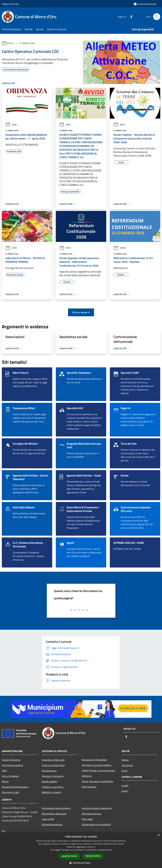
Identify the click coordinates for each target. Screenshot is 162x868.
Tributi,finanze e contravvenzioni (98, 770)
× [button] (159, 835)
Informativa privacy (92, 814)
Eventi (125, 791)
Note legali (87, 819)
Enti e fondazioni (10, 776)
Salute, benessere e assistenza (97, 781)
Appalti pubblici (49, 781)
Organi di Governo (11, 760)
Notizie (120, 248)
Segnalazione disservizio (54, 814)
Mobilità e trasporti (51, 792)
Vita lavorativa (49, 771)
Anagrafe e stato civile (53, 760)
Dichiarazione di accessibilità (96, 824)
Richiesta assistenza (52, 824)
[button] (81, 863)
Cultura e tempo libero (53, 765)
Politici (5, 781)
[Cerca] (157, 17)
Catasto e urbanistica (52, 787)
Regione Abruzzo (10, 4)
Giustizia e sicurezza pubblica (97, 765)
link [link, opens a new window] (110, 850)
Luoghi (125, 786)
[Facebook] (130, 17)
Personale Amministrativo (15, 787)
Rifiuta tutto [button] (93, 856)
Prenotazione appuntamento (56, 808)
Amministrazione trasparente (97, 808)
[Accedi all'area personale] (145, 4)
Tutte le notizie (81, 312)
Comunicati (127, 765)
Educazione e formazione (94, 760)
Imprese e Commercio (53, 776)
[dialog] (81, 850)
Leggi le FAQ (48, 819)
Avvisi (10, 43)
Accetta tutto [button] (69, 856)
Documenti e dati (11, 792)
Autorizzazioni (89, 787)
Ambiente (87, 776)
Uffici (4, 771)
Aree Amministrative (12, 765)
